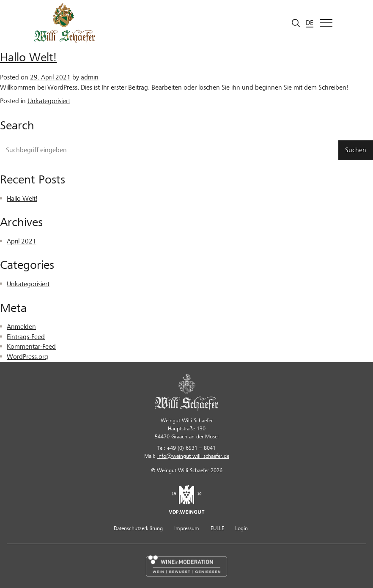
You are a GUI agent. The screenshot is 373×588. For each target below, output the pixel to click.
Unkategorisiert (49, 101)
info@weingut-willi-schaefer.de (193, 456)
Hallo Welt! (28, 57)
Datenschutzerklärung (138, 528)
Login (241, 528)
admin (90, 77)
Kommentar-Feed (31, 347)
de (310, 23)
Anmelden (21, 327)
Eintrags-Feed (26, 337)
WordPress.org (27, 357)
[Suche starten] (296, 23)
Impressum (187, 528)
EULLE (217, 528)
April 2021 (22, 241)
